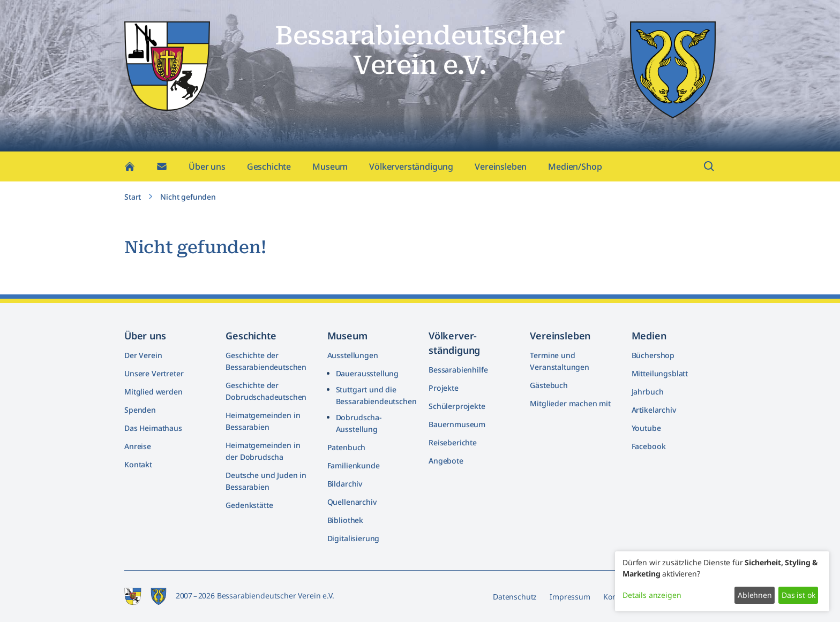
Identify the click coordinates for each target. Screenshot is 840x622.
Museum (330, 169)
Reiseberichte (453, 442)
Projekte (444, 388)
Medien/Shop (575, 169)
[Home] (130, 169)
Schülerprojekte (457, 406)
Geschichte (269, 169)
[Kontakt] (162, 169)
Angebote (446, 461)
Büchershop (653, 355)
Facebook (649, 446)
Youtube (646, 428)
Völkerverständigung (411, 169)
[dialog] (722, 581)
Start (133, 199)
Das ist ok (798, 595)
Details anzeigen (652, 595)
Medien (649, 336)
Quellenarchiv (352, 502)
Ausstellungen (353, 355)
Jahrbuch (648, 392)
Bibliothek (345, 520)
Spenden (140, 410)
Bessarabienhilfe (458, 370)
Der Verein (143, 355)
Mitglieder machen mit (570, 403)
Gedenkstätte (249, 505)
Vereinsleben (501, 169)
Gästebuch (549, 385)
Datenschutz (515, 597)
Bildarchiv (345, 484)
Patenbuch (347, 447)
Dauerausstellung (367, 373)
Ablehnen (755, 595)
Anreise (138, 446)
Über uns (207, 169)
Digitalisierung (354, 538)
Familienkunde (354, 465)
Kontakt (138, 464)
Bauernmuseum (457, 424)
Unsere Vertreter (154, 373)
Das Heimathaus (153, 428)
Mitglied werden (153, 392)
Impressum (570, 597)
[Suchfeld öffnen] (709, 169)
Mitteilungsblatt (660, 373)
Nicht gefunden (188, 199)
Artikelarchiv (654, 410)
